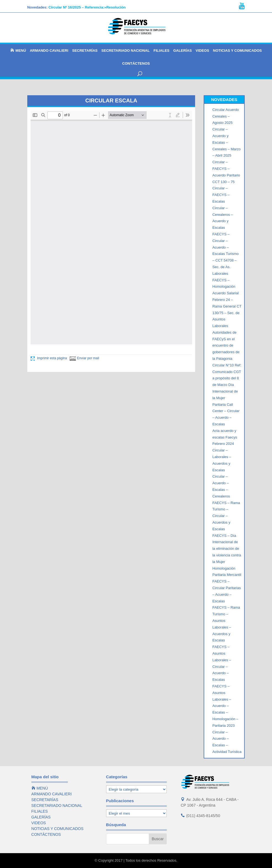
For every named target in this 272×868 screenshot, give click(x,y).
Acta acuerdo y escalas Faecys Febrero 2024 (225, 437)
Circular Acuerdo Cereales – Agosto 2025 (226, 116)
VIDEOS (202, 51)
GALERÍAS (183, 51)
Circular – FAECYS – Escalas (221, 195)
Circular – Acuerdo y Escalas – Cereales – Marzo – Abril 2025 (227, 142)
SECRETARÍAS (85, 51)
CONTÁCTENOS (136, 64)
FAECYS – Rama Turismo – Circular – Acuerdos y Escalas (226, 516)
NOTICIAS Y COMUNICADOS (237, 51)
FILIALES (161, 51)
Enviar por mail (84, 358)
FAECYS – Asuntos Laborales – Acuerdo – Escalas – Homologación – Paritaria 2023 (225, 706)
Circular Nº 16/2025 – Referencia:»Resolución (87, 7)
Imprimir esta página (49, 358)
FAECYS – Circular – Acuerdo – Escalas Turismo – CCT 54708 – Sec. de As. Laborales (226, 254)
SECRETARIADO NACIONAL (126, 51)
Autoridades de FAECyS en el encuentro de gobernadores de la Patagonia (226, 345)
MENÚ (18, 50)
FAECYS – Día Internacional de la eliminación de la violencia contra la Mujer (227, 549)
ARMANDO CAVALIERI (49, 51)
